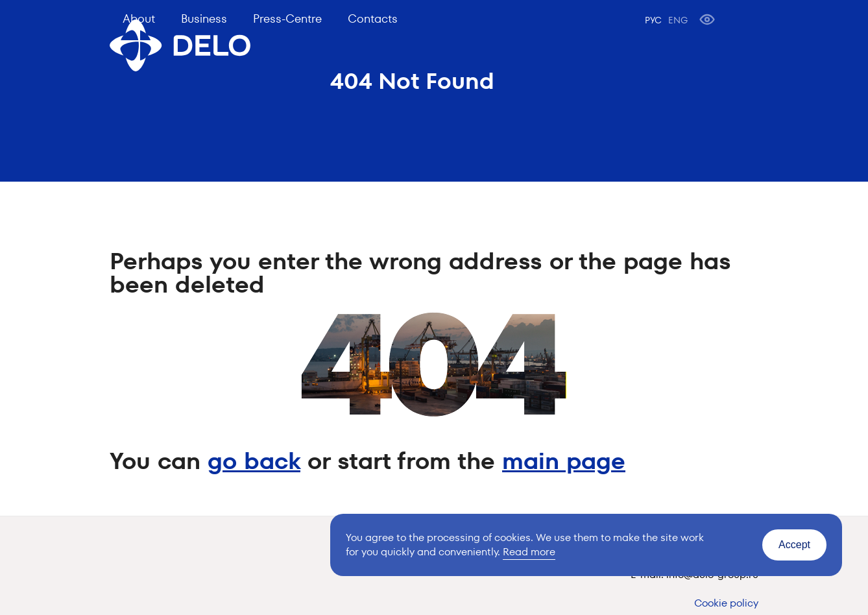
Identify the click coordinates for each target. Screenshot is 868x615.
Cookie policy (726, 603)
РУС (653, 20)
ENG (678, 20)
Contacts (373, 18)
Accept (794, 545)
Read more (529, 552)
